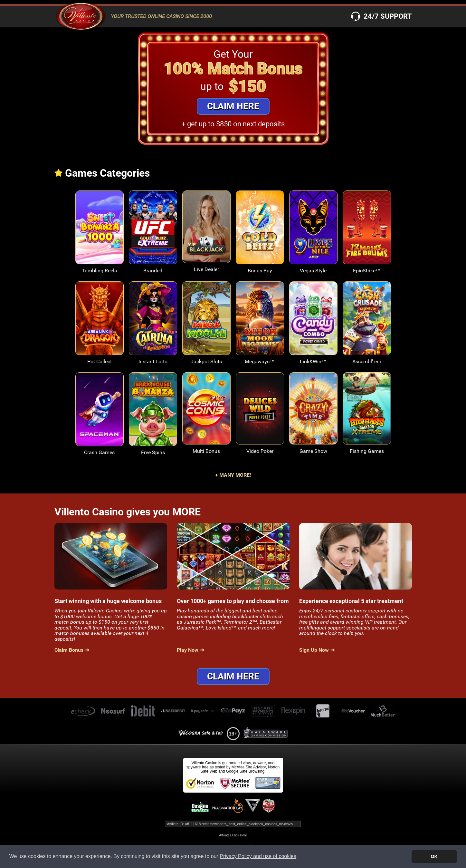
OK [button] (434, 856)
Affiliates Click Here (233, 835)
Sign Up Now (314, 650)
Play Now (188, 650)
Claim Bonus (69, 650)
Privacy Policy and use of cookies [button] (258, 856)
